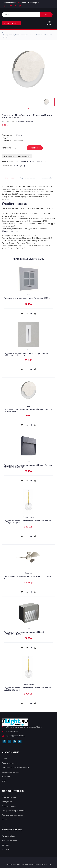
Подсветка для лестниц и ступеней (35, 161)
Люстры (29, 573)
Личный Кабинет (9, 836)
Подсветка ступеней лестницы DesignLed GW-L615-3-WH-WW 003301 (26, 355)
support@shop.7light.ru (29, 3)
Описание (9, 178)
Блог (4, 781)
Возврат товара (9, 806)
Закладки (6, 845)
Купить (33, 148)
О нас (4, 759)
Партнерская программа (13, 815)
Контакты (6, 776)
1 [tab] (29, 109)
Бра (17, 161)
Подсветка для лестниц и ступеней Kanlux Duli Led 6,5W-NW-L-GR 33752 (28, 466)
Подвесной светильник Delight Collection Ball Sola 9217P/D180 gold (28, 522)
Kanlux (19, 135)
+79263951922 (9, 3)
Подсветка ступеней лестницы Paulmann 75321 (27, 298)
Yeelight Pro (7, 802)
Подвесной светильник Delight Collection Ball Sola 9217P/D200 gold (28, 689)
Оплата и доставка (10, 763)
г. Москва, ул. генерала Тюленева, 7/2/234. (22, 727)
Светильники (28, 517)
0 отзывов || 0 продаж (25, 121)
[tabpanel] (46, 102)
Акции (5, 819)
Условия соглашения (11, 772)
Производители (9, 797)
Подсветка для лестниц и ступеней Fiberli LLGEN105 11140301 (24, 633)
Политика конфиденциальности (16, 768)
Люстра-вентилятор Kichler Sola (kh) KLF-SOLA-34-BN (28, 577)
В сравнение (24, 156)
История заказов (9, 840)
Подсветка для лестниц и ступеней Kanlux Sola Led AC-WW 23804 (28, 410)
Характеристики (28, 178)
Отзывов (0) (47, 178)
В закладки (9, 156)
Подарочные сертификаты (13, 811)
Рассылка (6, 849)
